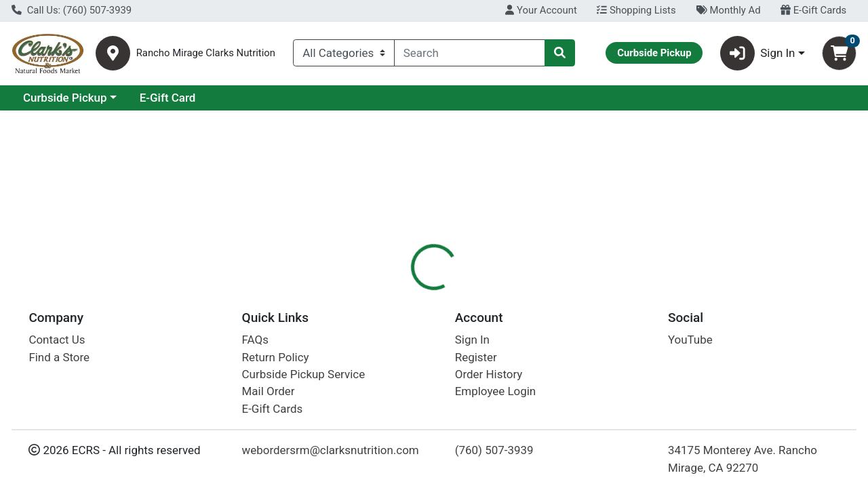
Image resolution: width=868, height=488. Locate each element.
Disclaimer (463, 295)
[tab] (399, 294)
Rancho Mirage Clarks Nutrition (206, 53)
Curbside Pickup (182, 98)
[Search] (470, 53)
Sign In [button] (758, 53)
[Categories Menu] (344, 53)
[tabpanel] (615, 377)
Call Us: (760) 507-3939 (72, 10)
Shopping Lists (636, 10)
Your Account (541, 10)
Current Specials (65, 98)
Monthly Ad (728, 10)
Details (399, 295)
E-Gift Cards (813, 10)
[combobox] (470, 53)
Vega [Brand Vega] (518, 364)
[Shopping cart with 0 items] (839, 53)
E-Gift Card (285, 98)
